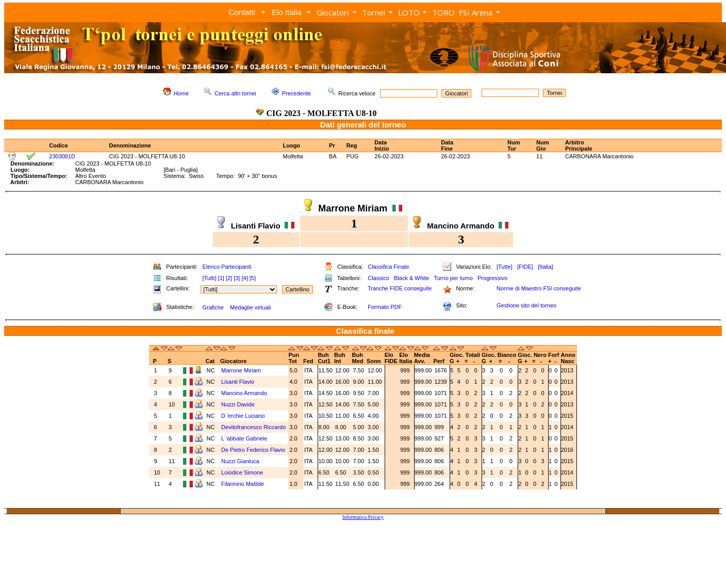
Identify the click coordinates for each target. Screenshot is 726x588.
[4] (244, 278)
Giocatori (333, 12)
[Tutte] (505, 267)
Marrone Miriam (241, 370)
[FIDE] (525, 267)
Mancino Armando (244, 393)
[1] (221, 278)
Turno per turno (453, 278)
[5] (253, 278)
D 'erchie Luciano (243, 416)
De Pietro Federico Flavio (253, 450)
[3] (237, 278)
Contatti (242, 12)
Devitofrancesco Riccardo (253, 427)
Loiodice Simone (242, 472)
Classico (378, 278)
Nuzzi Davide (238, 404)
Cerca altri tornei (235, 93)
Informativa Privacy (363, 517)
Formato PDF (385, 307)
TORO (443, 12)
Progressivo (492, 278)
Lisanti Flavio (238, 382)
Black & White (411, 278)
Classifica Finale (388, 267)
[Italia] (545, 267)
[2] (229, 278)
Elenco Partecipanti (227, 267)
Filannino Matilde (243, 484)
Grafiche (213, 307)
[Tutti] (209, 278)
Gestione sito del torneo (526, 305)
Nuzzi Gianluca (240, 461)
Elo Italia (287, 12)
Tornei (374, 12)
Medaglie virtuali (250, 307)
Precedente (296, 93)
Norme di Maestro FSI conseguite (539, 288)
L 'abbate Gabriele (244, 438)
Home (181, 93)
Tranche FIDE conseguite (400, 288)
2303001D (62, 156)
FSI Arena (476, 12)
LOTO (409, 12)
